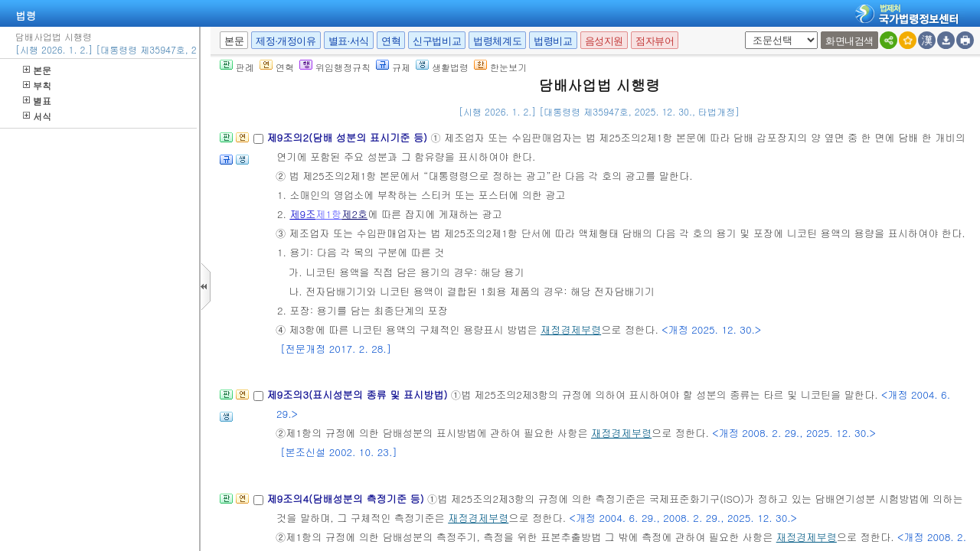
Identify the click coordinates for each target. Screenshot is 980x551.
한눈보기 (500, 67)
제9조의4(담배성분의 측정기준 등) (347, 499)
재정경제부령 (571, 329)
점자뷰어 (655, 41)
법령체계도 (497, 41)
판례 (237, 67)
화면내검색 (849, 41)
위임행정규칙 (335, 67)
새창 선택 (742, 32)
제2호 (354, 214)
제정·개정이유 (286, 41)
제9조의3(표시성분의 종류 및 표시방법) (358, 395)
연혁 (391, 41)
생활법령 (442, 67)
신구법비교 (437, 41)
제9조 (302, 214)
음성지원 (604, 41)
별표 (37, 101)
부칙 (37, 85)
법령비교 (553, 41)
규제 (393, 67)
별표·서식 (349, 41)
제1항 (328, 214)
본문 (37, 70)
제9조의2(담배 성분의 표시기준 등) (348, 137)
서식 (37, 116)
